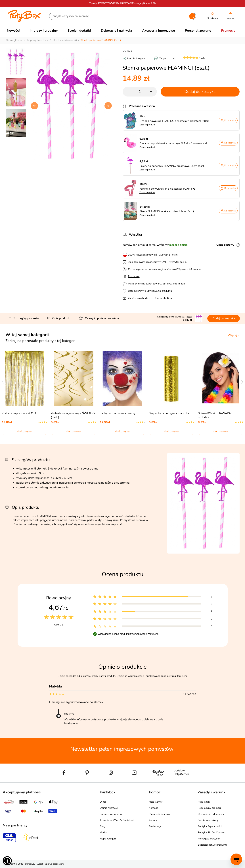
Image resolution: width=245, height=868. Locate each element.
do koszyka (24, 431)
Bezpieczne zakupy (208, 820)
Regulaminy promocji (210, 808)
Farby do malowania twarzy (118, 413)
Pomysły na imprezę (111, 814)
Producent (134, 276)
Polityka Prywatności (210, 826)
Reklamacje (155, 826)
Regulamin (204, 802)
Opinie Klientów (109, 808)
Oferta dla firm (163, 298)
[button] (108, 106)
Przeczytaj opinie (177, 262)
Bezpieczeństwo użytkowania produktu (150, 291)
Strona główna (14, 40)
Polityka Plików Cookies (211, 832)
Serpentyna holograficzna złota (169, 413)
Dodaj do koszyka (200, 92)
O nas (103, 802)
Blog (102, 826)
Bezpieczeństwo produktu (212, 845)
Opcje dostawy (225, 245)
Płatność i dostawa (160, 814)
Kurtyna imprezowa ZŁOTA (19, 413)
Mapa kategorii (108, 839)
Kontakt (153, 808)
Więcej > (234, 335)
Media (103, 832)
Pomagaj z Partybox (209, 839)
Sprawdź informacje (189, 269)
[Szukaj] (119, 16)
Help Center (156, 802)
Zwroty (153, 820)
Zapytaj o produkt (168, 58)
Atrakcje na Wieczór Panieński (117, 820)
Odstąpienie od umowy (211, 814)
